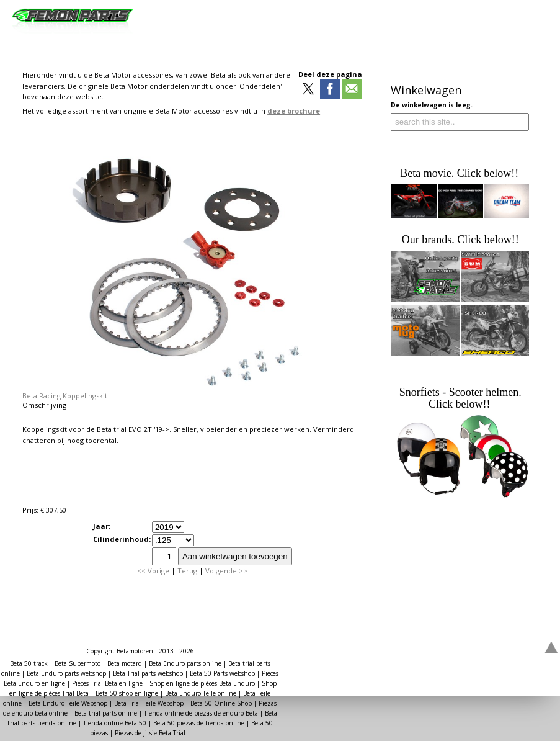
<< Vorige (153, 571)
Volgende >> (226, 571)
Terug (187, 571)
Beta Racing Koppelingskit (65, 396)
